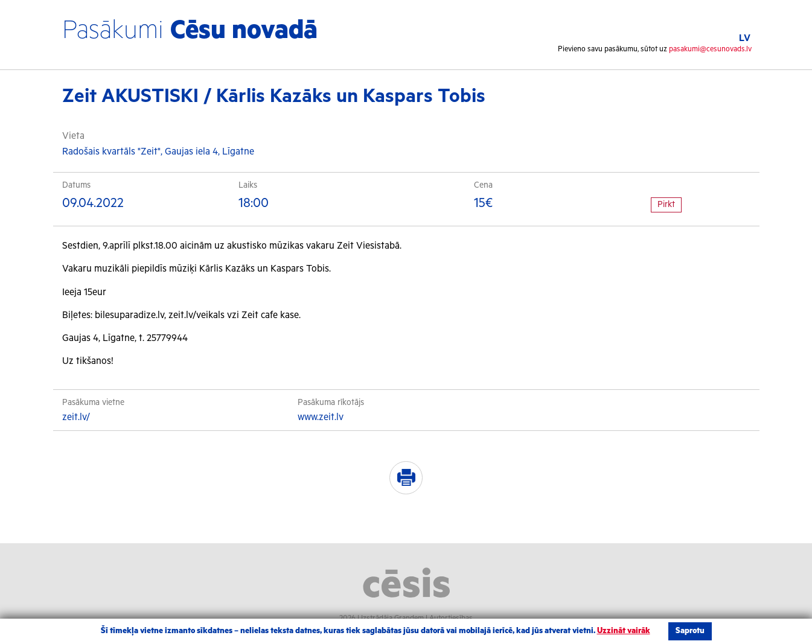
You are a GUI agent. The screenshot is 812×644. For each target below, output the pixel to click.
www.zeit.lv (321, 417)
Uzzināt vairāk (624, 631)
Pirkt (666, 205)
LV (745, 38)
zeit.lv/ (76, 417)
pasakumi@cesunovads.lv (710, 49)
